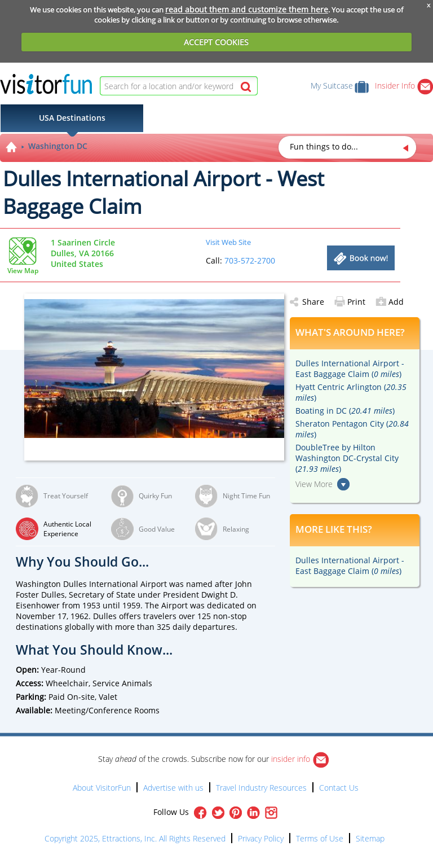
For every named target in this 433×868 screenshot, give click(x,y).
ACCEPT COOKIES (216, 42)
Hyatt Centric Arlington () (351, 392)
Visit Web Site (228, 242)
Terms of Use (320, 838)
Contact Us (339, 788)
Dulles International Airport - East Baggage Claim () (350, 369)
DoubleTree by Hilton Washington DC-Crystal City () (347, 458)
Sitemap (370, 838)
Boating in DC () (345, 411)
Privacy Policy (261, 838)
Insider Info (404, 86)
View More (314, 484)
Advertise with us (173, 788)
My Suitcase (340, 86)
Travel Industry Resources (261, 788)
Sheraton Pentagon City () (352, 429)
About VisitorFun (102, 788)
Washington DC (58, 146)
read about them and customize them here (247, 9)
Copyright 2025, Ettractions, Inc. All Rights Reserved (135, 838)
